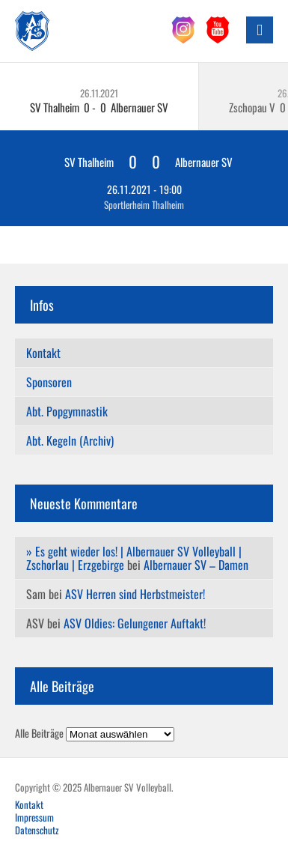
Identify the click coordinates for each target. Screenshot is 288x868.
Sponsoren (49, 382)
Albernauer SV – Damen (196, 565)
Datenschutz (37, 830)
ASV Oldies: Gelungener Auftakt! (135, 623)
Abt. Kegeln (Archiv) (70, 440)
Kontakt (43, 353)
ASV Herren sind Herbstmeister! (135, 594)
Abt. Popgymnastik (67, 411)
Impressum (34, 817)
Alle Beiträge (39, 733)
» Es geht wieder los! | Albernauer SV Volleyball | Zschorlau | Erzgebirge (134, 558)
